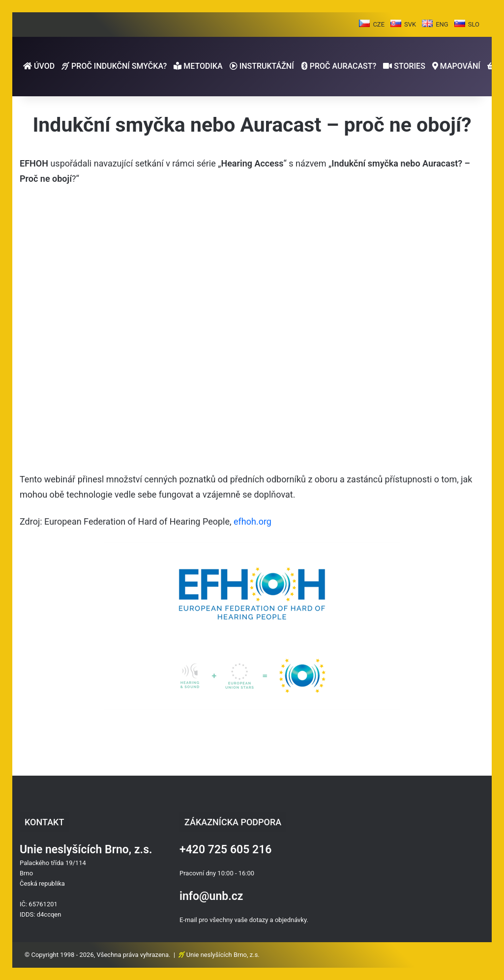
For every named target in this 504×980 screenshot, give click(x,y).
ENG (442, 24)
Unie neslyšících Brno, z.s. (223, 955)
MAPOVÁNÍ (456, 66)
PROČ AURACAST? (339, 66)
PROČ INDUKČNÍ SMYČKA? (114, 66)
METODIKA (198, 66)
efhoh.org (252, 521)
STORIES (404, 66)
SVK (410, 24)
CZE (379, 24)
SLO (474, 24)
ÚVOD (39, 66)
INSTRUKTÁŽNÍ (262, 66)
